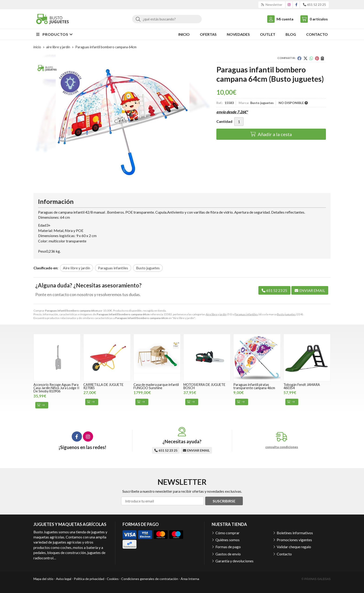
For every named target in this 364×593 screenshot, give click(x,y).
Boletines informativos (295, 533)
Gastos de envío (228, 554)
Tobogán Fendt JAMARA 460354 (302, 386)
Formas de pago (228, 547)
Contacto (284, 554)
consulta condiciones (282, 447)
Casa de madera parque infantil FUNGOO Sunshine (156, 386)
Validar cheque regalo (294, 547)
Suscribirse (224, 501)
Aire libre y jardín (216, 314)
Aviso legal (64, 579)
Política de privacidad (89, 579)
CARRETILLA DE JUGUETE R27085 (103, 386)
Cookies (113, 579)
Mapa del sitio (43, 579)
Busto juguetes (286, 314)
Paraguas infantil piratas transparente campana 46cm (254, 386)
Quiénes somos (227, 540)
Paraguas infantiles (246, 314)
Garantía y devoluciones (234, 561)
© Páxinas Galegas (316, 579)
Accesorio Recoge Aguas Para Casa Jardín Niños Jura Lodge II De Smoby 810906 (56, 388)
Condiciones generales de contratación (150, 579)
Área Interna (190, 579)
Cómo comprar (227, 533)
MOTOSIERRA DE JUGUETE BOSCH (204, 386)
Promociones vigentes (294, 540)
